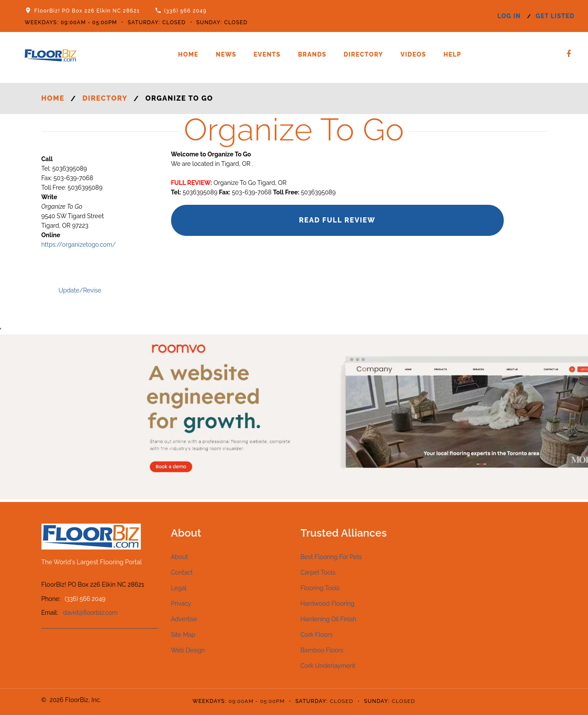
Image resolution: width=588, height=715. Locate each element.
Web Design (188, 650)
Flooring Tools (320, 588)
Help (452, 54)
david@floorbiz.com (91, 613)
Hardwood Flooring (328, 604)
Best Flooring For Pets (331, 557)
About (180, 557)
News (226, 54)
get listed (555, 16)
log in (509, 16)
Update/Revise (80, 290)
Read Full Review (337, 220)
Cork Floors (317, 635)
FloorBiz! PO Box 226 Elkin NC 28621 (87, 11)
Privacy (181, 604)
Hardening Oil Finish (329, 619)
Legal (179, 588)
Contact (182, 572)
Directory (364, 54)
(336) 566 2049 (186, 11)
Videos (413, 54)
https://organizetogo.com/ (79, 245)
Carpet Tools (318, 572)
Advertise (184, 619)
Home (188, 54)
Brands (312, 54)
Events (267, 54)
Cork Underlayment (328, 666)
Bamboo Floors (322, 650)
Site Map (183, 635)
